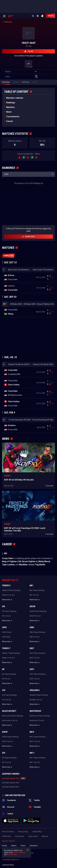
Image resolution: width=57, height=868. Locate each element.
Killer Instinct (9, 729)
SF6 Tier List (6, 634)
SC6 (4, 708)
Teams (23, 863)
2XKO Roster (7, 650)
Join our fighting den (15, 813)
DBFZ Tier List (35, 675)
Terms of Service (19, 852)
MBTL (32, 750)
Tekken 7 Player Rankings (11, 671)
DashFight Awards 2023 (11, 800)
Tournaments (13, 117)
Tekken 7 (6, 666)
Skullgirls (35, 708)
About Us (45, 854)
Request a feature (9, 859)
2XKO (4, 645)
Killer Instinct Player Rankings (13, 733)
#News (7, 493)
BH (3, 687)
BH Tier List (6, 696)
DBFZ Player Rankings (37, 671)
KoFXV (5, 750)
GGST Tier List (35, 696)
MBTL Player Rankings (38, 754)
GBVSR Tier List (35, 634)
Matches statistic (15, 98)
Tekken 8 (6, 603)
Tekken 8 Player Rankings (11, 608)
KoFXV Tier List (7, 759)
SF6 (4, 624)
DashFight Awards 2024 (11, 796)
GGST (32, 687)
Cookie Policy (37, 849)
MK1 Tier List (34, 613)
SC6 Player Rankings (9, 713)
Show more (7, 617)
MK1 (31, 603)
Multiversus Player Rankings (40, 733)
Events (5, 863)
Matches (10, 107)
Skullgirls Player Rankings (39, 713)
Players (14, 863)
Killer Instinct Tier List (10, 738)
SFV (4, 770)
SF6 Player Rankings (9, 629)
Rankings (11, 103)
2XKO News (6, 654)
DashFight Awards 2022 (11, 804)
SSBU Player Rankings (37, 650)
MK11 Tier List (35, 780)
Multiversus (35, 729)
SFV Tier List (6, 780)
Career (10, 121)
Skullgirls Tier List (36, 717)
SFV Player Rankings (9, 775)
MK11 (32, 770)
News (9, 112)
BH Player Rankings (9, 692)
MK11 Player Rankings (38, 775)
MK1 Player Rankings (37, 608)
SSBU (32, 645)
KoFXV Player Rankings (10, 754)
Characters (34, 863)
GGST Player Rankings (37, 692)
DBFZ (32, 666)
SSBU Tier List (35, 654)
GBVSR (32, 624)
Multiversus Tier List (37, 738)
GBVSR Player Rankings (38, 629)
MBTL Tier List (35, 759)
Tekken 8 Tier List (8, 613)
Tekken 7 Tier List (8, 675)
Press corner (33, 854)
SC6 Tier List (7, 717)
